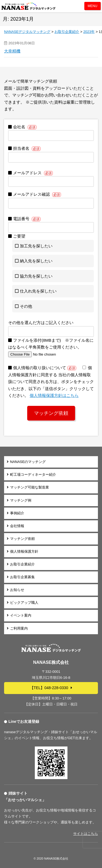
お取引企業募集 (22, 577)
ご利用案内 (19, 628)
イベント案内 (21, 615)
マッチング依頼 (22, 539)
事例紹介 (17, 513)
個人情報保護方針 (24, 551)
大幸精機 (12, 51)
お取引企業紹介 (22, 564)
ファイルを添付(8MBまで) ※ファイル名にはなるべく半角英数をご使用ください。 (51, 347)
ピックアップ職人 (24, 603)
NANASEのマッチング (28, 462)
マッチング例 (21, 500)
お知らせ (17, 590)
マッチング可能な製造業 (30, 487)
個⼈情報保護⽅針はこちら (54, 395)
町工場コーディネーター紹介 (33, 475)
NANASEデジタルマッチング (29, 6)
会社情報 (17, 526)
